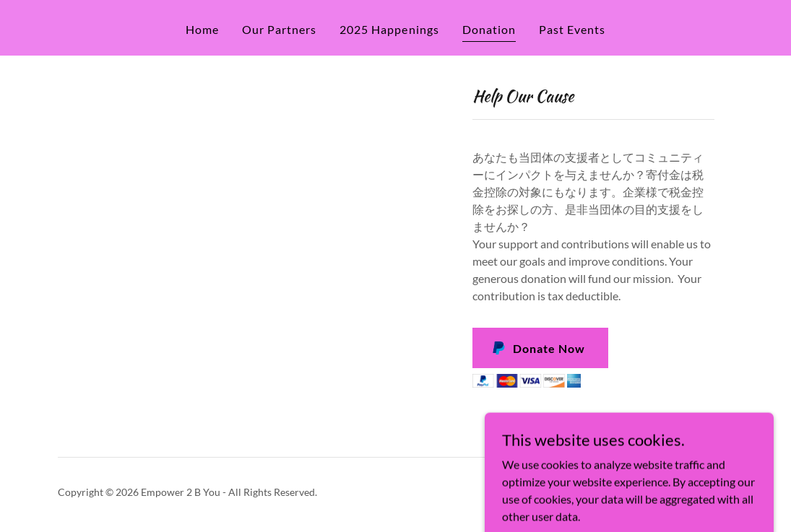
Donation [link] (489, 29)
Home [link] (202, 29)
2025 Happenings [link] (389, 29)
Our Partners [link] (279, 29)
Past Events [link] (572, 29)
